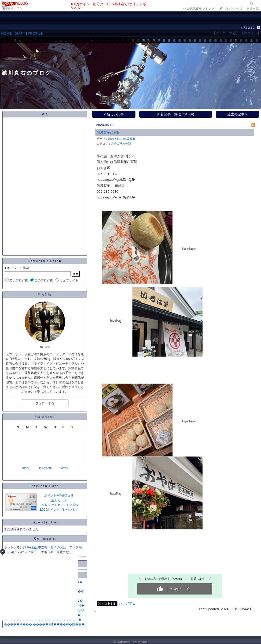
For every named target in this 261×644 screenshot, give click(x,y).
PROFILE (35, 33)
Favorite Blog (45, 522)
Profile (45, 295)
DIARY (20, 33)
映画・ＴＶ (15, 8)
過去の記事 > (237, 114)
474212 (248, 28)
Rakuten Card (45, 486)
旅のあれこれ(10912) (122, 139)
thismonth (45, 468)
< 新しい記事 (114, 114)
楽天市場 (253, 9)
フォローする (45, 403)
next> (65, 468)
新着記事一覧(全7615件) (176, 114)
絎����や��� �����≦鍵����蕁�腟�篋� (44, 624)
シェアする (127, 603)
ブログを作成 (233, 9)
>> (198, 9)
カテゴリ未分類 (121, 143)
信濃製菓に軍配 (108, 132)
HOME (7, 33)
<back (26, 468)
